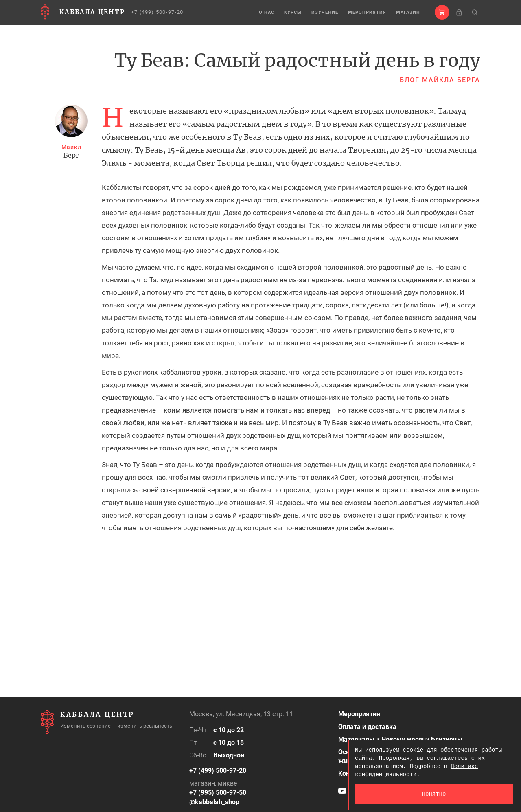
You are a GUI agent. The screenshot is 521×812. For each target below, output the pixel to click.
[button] (442, 12)
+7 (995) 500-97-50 (218, 793)
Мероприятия (367, 12)
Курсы (293, 12)
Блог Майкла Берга (440, 80)
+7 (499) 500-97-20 (157, 12)
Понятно (434, 794)
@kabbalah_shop (214, 802)
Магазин (408, 12)
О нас (267, 12)
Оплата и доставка (367, 727)
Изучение (325, 12)
